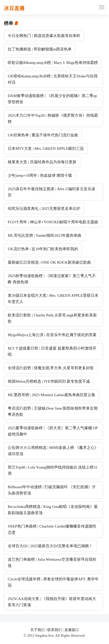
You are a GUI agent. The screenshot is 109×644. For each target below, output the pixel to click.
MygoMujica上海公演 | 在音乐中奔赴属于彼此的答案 (52, 335)
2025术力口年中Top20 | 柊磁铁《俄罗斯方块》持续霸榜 (53, 119)
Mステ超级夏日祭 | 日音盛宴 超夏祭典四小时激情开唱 (52, 351)
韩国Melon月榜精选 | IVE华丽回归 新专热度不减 (49, 381)
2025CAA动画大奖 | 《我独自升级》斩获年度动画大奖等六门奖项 (52, 602)
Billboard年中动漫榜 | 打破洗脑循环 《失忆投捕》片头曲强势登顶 (52, 490)
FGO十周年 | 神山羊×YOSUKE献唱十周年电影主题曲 (53, 222)
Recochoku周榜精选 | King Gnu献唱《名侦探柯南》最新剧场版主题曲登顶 (53, 510)
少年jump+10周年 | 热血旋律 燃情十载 (40, 175)
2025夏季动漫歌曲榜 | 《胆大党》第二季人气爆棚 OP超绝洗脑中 (53, 431)
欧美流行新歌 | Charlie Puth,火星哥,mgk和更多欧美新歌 (52, 318)
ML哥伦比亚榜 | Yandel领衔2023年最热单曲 (45, 235)
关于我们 (37, 630)
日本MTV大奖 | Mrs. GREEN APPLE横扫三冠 (46, 149)
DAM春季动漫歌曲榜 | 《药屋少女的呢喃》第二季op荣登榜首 (52, 99)
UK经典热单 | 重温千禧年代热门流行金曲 (43, 135)
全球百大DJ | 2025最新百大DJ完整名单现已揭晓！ (50, 546)
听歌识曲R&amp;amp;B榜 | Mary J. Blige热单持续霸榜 (53, 63)
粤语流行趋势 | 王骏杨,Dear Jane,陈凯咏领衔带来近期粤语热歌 (53, 411)
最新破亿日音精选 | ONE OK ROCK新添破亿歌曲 (49, 262)
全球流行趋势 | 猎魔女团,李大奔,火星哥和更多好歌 (51, 368)
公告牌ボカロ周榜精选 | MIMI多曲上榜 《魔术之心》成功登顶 (53, 451)
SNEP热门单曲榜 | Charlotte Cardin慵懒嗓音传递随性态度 (52, 529)
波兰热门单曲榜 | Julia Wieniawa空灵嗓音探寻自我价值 (52, 562)
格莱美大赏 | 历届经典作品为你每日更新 (42, 162)
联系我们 (54, 630)
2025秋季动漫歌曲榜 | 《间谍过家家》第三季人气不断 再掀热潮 (52, 279)
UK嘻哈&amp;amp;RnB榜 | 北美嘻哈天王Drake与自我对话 (53, 79)
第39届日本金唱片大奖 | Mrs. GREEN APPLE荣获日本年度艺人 (53, 299)
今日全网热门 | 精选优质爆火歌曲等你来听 (44, 36)
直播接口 (72, 630)
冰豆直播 (14, 8)
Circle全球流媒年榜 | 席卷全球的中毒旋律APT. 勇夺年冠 (53, 582)
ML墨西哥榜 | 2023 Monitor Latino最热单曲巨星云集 (52, 395)
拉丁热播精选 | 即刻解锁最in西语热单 (40, 49)
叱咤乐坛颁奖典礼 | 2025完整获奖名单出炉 (44, 209)
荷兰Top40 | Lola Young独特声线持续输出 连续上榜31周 (53, 470)
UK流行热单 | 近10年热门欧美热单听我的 (43, 249)
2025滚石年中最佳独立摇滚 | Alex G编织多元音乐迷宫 (52, 192)
